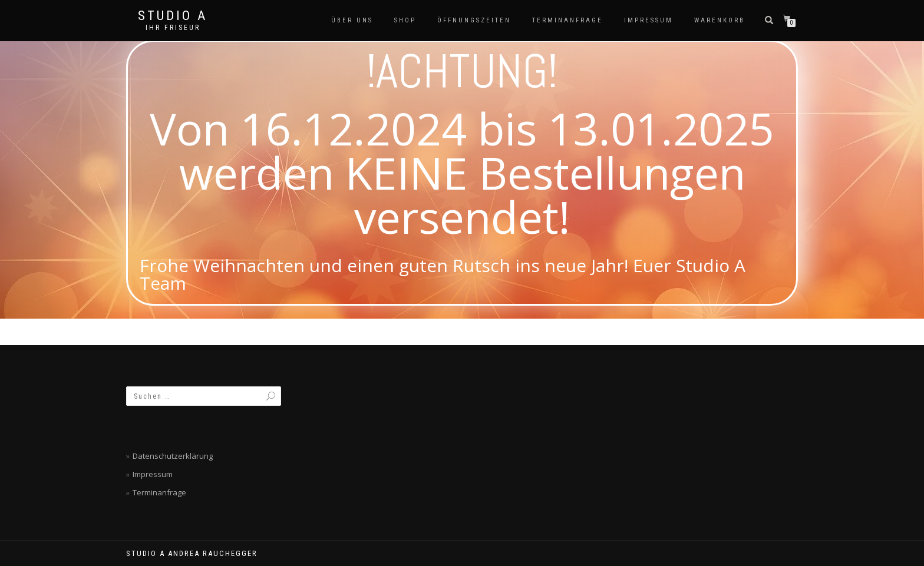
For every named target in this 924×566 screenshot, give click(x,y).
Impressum (649, 20)
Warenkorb (720, 20)
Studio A (173, 16)
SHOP (405, 20)
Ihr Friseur (173, 28)
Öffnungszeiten (474, 20)
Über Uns (352, 20)
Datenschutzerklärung (173, 456)
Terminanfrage (567, 20)
